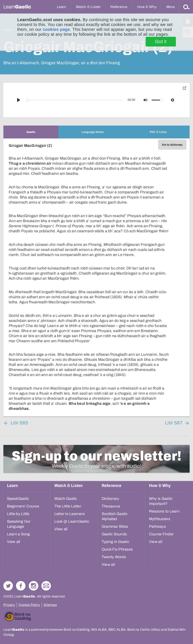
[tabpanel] (96, 277)
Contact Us (46, 586)
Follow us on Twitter (8, 586)
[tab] (31, 132)
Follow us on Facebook (21, 586)
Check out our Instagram (34, 586)
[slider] (75, 100)
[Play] (19, 100)
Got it (161, 42)
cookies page (56, 29)
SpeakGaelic (18, 499)
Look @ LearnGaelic (72, 521)
